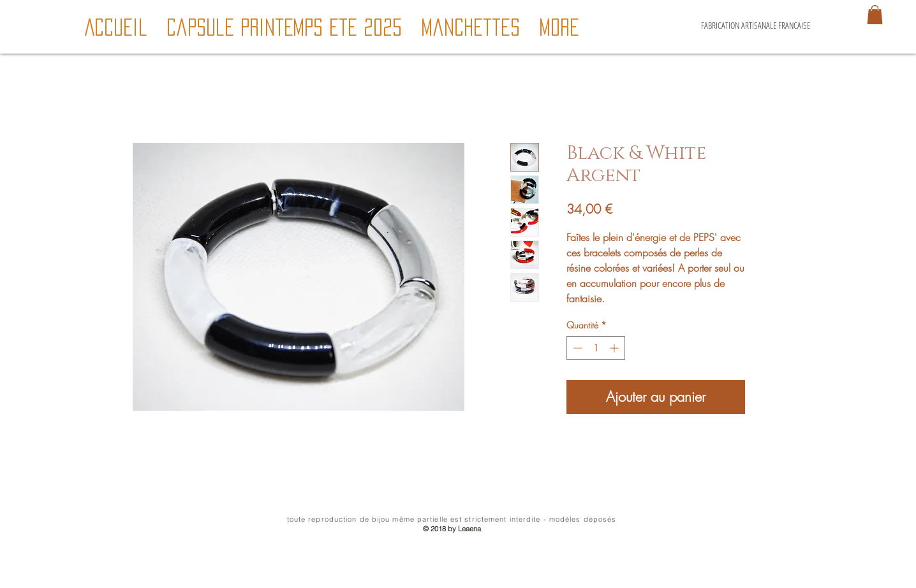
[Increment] (615, 348)
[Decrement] (576, 348)
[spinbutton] (596, 348)
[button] (875, 15)
